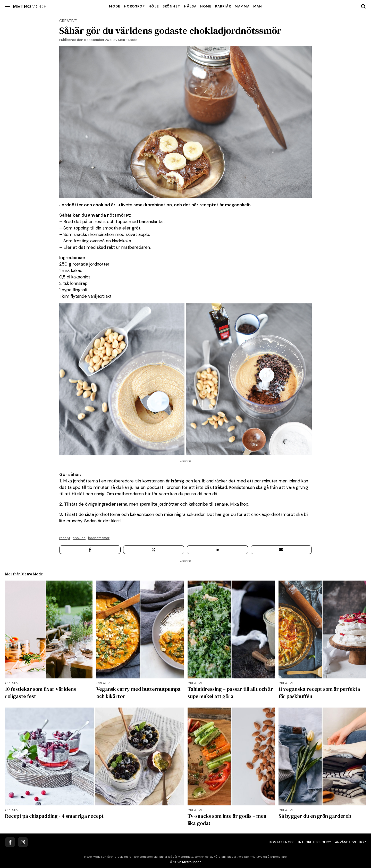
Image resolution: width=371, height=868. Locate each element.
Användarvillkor (350, 842)
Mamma (242, 6)
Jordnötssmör (99, 538)
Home (206, 6)
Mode (115, 6)
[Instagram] (23, 842)
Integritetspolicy (315, 842)
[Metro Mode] (30, 7)
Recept (65, 538)
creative (68, 21)
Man (258, 6)
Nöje (154, 6)
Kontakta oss (282, 842)
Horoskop (134, 6)
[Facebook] (10, 842)
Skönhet (171, 6)
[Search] (363, 6)
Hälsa (190, 6)
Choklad (79, 538)
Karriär (223, 6)
